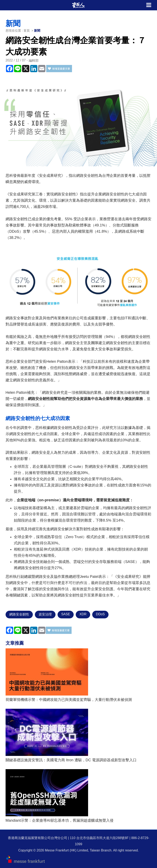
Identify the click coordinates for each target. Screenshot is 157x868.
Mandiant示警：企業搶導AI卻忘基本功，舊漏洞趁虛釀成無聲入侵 (60, 820)
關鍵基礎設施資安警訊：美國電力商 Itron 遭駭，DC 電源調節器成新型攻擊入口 (71, 760)
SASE (66, 614)
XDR (83, 614)
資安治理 (45, 614)
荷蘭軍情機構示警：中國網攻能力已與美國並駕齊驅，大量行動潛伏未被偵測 (69, 700)
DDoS (100, 614)
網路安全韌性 (19, 614)
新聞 (37, 31)
